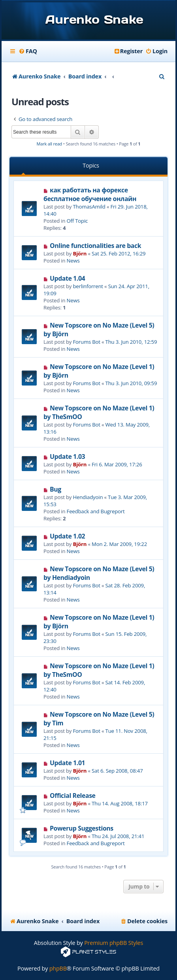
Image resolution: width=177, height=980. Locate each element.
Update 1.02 (67, 536)
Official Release (73, 796)
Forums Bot (87, 342)
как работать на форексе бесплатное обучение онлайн (90, 194)
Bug (56, 489)
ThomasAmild (89, 207)
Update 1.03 (67, 456)
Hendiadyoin (88, 497)
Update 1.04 (67, 278)
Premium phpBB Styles (114, 943)
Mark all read (50, 144)
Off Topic (77, 221)
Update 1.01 (67, 763)
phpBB (58, 968)
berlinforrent (88, 286)
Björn (80, 253)
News (73, 261)
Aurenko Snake (94, 19)
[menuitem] (28, 51)
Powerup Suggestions (82, 828)
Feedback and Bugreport (96, 511)
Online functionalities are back (95, 246)
